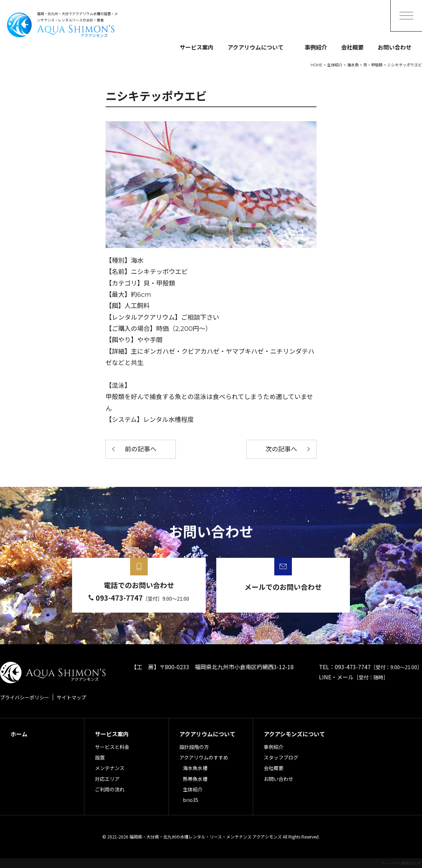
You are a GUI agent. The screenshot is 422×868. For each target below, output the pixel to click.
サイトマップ (71, 697)
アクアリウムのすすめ (204, 757)
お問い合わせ (395, 47)
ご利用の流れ (110, 789)
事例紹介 (316, 47)
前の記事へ (141, 449)
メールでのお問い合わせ (283, 587)
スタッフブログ (281, 757)
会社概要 (352, 47)
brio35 (191, 800)
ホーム (19, 734)
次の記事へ (281, 449)
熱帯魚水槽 (195, 779)
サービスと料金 (112, 747)
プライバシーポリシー (25, 697)
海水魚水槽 (195, 768)
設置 (100, 757)
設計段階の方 (194, 747)
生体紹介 (193, 789)
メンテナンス (110, 768)
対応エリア (107, 779)
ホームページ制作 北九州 (401, 863)
